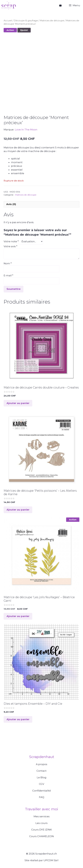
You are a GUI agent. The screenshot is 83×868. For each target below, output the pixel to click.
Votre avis (10, 246)
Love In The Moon (26, 130)
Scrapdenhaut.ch (46, 854)
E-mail (8, 275)
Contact (41, 771)
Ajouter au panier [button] (18, 403)
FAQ (42, 797)
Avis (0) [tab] (11, 204)
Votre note (11, 241)
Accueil (8, 21)
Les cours (41, 823)
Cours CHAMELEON (41, 836)
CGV (42, 784)
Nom (8, 263)
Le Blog (42, 777)
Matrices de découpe (52, 21)
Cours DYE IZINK (42, 830)
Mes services (42, 816)
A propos (42, 764)
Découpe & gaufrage (26, 21)
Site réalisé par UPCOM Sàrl (41, 860)
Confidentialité (42, 791)
